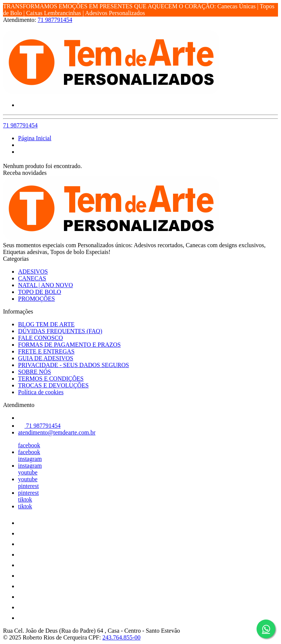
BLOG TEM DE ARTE (46, 324)
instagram (30, 459)
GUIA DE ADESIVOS (46, 358)
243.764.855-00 (121, 637)
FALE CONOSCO (40, 338)
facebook (29, 445)
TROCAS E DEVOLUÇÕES (53, 385)
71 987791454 (55, 20)
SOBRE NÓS (35, 372)
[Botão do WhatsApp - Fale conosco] (266, 629)
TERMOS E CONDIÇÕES (51, 379)
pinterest (28, 486)
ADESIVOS (33, 272)
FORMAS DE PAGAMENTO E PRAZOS (69, 345)
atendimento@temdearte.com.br (57, 432)
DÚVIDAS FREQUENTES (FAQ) (60, 331)
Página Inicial (35, 138)
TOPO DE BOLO (39, 292)
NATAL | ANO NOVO (46, 285)
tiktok (25, 499)
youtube (28, 472)
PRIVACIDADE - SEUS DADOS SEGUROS (74, 365)
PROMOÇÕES (36, 299)
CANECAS (32, 278)
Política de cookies (41, 392)
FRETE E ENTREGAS (46, 351)
